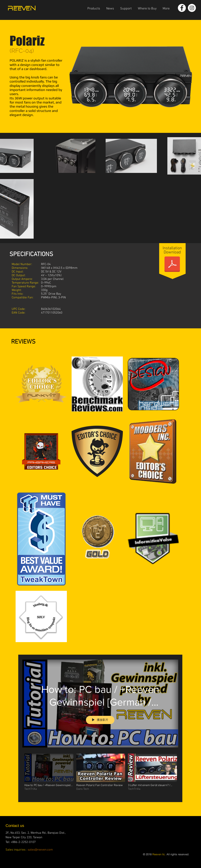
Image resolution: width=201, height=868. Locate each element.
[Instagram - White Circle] (192, 8)
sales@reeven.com (40, 850)
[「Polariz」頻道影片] (100, 775)
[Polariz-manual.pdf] (172, 265)
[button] (94, 9)
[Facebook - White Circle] (182, 8)
